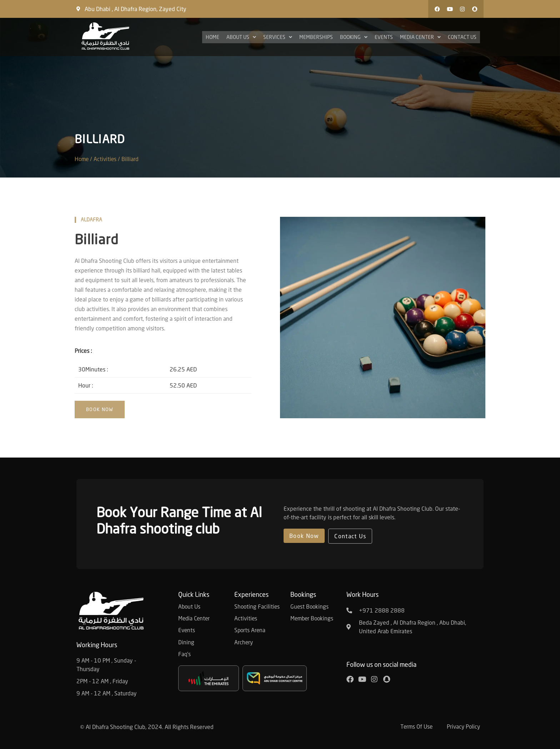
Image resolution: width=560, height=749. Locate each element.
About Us (241, 37)
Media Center (420, 37)
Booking (354, 37)
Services (278, 37)
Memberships (316, 37)
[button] (410, 9)
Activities (107, 159)
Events (384, 37)
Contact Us (462, 37)
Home (212, 37)
